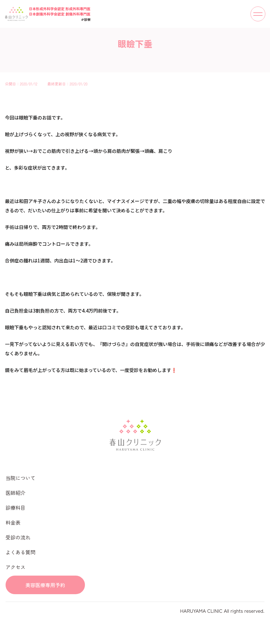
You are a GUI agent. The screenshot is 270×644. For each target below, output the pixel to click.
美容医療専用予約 (45, 585)
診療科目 (15, 508)
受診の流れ (18, 537)
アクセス (15, 567)
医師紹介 (15, 493)
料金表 (13, 522)
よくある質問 (20, 552)
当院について (20, 478)
